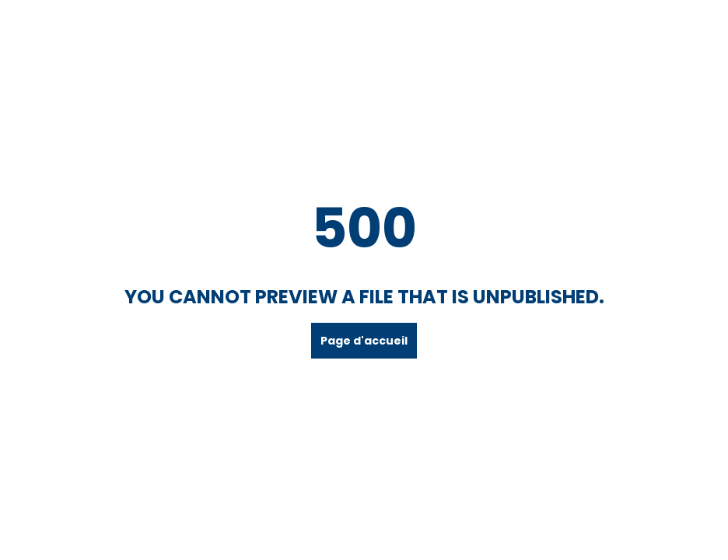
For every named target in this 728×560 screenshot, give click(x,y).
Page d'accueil (364, 341)
